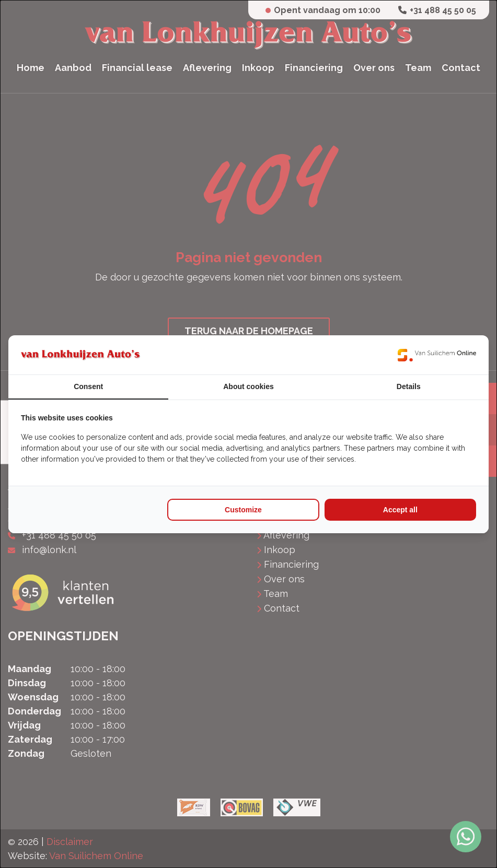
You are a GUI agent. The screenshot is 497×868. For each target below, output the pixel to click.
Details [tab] (409, 386)
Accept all (400, 510)
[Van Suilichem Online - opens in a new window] (437, 355)
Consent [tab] (88, 386)
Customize (243, 510)
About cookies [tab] (248, 386)
